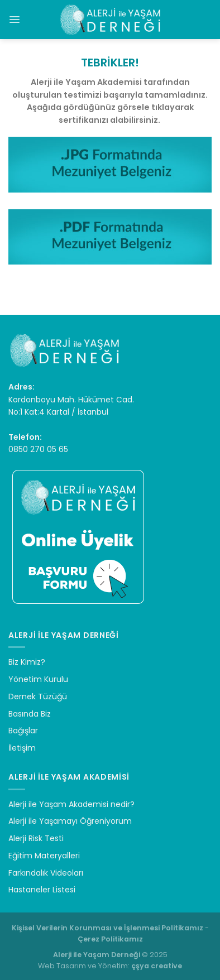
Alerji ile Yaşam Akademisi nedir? (71, 804)
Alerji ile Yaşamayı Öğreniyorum (70, 821)
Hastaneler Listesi (42, 890)
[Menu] (15, 20)
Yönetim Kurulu (38, 679)
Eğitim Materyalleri (44, 856)
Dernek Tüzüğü (38, 696)
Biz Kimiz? (27, 662)
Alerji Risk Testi (36, 838)
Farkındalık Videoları (46, 873)
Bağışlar (23, 731)
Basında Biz (30, 714)
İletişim (22, 748)
